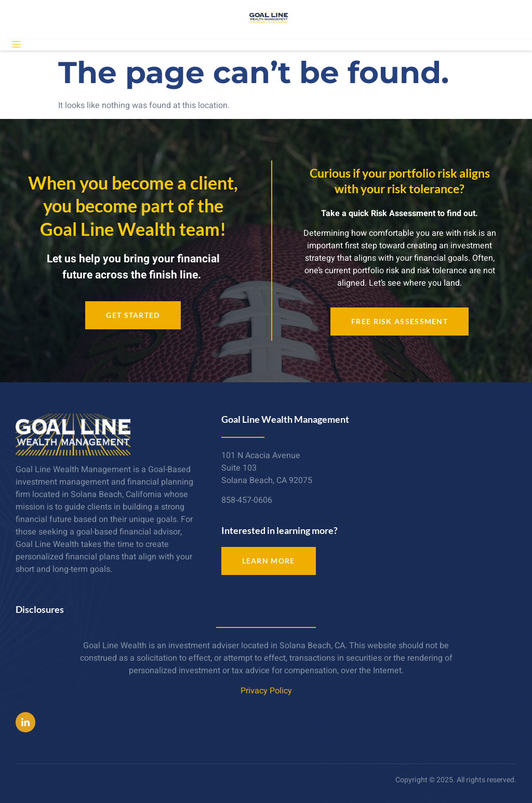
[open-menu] (16, 45)
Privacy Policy (266, 691)
